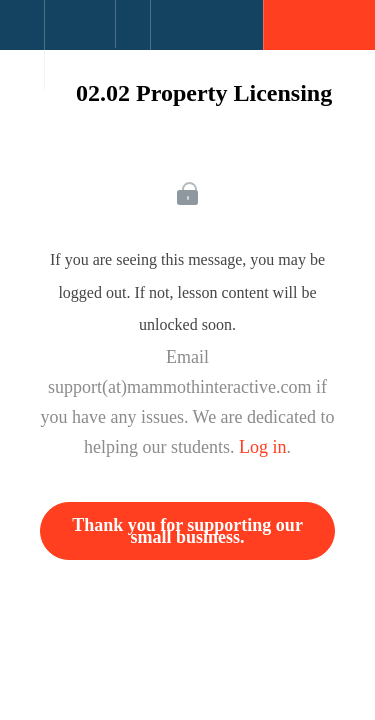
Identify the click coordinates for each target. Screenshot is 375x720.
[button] (22, 35)
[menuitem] (79, 45)
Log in (263, 447)
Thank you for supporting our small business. (187, 531)
